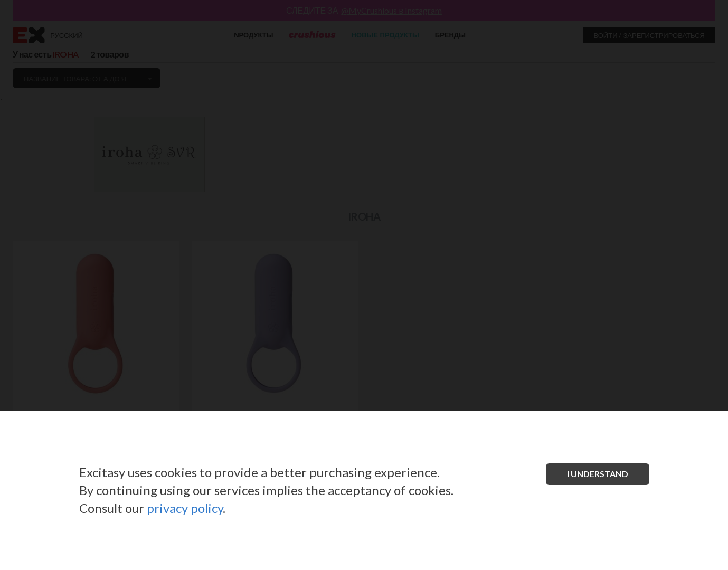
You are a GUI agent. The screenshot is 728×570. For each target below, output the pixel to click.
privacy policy (185, 508)
